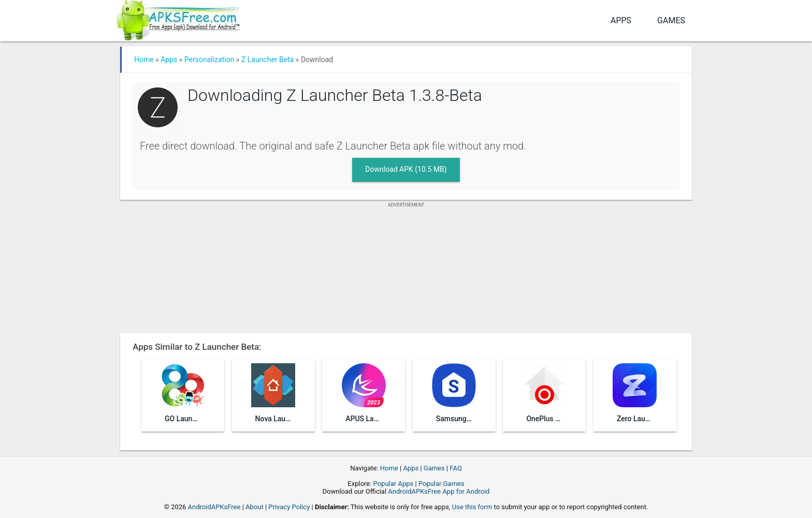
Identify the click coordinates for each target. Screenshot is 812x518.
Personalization (209, 60)
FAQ (455, 468)
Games (671, 20)
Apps (621, 20)
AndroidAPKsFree (214, 507)
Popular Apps (394, 484)
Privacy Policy (289, 507)
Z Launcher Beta (268, 60)
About (255, 507)
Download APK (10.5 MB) (406, 169)
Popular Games (441, 484)
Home (144, 60)
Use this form (472, 507)
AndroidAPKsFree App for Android (439, 491)
